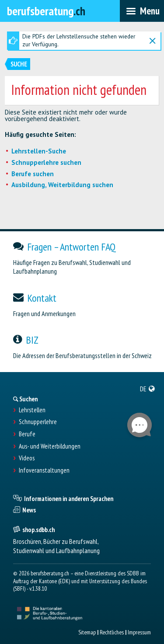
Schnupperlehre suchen (46, 162)
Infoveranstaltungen (44, 470)
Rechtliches (112, 632)
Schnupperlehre (38, 422)
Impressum (139, 632)
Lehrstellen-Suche (39, 151)
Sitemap (87, 632)
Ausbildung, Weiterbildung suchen (62, 185)
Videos (27, 458)
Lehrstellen (32, 410)
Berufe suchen (33, 174)
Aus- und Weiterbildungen (50, 446)
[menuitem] (148, 389)
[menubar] (142, 11)
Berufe (27, 434)
